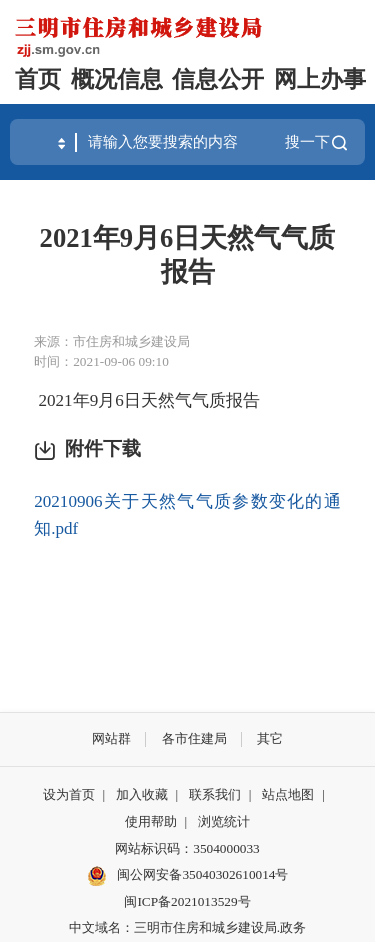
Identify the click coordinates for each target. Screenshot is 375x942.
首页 (38, 79)
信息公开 (218, 79)
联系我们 (215, 794)
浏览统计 (224, 821)
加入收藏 (142, 794)
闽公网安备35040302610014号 (188, 876)
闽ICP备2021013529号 (187, 901)
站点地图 (288, 794)
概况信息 (117, 79)
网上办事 (320, 79)
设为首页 (69, 794)
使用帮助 (151, 821)
